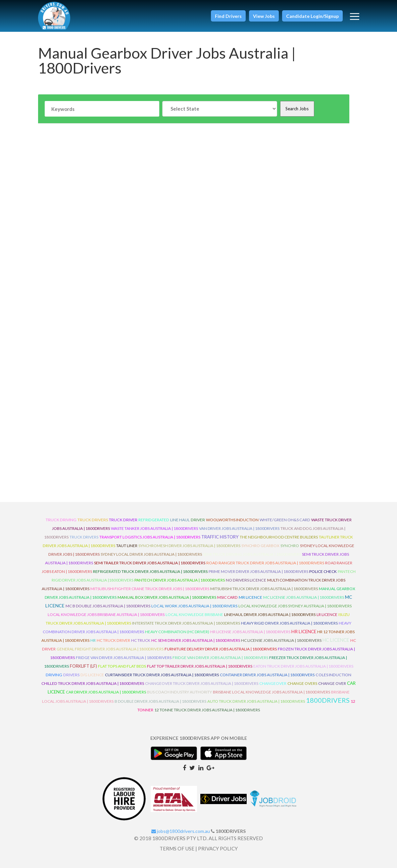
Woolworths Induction (232, 520)
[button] (228, 16)
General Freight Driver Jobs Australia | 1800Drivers (110, 649)
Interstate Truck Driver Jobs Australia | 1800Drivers (186, 623)
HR (93, 640)
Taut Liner (127, 546)
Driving (54, 675)
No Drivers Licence (246, 580)
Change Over (332, 683)
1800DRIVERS (328, 700)
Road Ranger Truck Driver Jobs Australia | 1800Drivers (265, 563)
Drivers (71, 675)
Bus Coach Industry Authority (179, 692)
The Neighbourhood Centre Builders (279, 537)
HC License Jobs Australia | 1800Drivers (281, 640)
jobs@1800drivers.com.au (181, 831)
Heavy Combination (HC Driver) (177, 632)
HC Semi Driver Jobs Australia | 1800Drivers (196, 640)
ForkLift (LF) (83, 666)
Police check (323, 571)
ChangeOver (273, 683)
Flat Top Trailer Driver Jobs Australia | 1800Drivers (200, 666)
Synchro (290, 546)
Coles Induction (333, 675)
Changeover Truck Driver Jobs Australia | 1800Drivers (202, 683)
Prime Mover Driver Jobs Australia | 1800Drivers (258, 571)
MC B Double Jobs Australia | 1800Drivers (108, 606)
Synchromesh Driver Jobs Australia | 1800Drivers (189, 546)
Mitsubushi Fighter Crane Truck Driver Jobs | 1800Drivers (150, 589)
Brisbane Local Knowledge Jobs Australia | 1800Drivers (272, 692)
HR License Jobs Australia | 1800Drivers (250, 632)
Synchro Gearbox (260, 546)
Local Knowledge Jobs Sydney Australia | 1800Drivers (295, 606)
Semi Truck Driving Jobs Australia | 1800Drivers (252, 554)
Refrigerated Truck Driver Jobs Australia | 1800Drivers (150, 571)
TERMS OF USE (177, 848)
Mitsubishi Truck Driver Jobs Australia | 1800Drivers (264, 589)
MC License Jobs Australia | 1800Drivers (304, 597)
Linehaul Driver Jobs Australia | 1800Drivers (270, 614)
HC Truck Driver (113, 640)
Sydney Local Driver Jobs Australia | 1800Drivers (151, 554)
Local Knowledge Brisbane (194, 614)
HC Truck (141, 640)
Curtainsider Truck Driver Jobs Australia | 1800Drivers (162, 675)
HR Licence (304, 631)
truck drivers (93, 520)
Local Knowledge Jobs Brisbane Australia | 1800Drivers (106, 614)
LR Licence (327, 614)
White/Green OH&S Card (285, 520)
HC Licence (336, 640)
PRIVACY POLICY (218, 848)
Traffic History (220, 537)
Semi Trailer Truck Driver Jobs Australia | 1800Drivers (150, 563)
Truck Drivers (84, 537)
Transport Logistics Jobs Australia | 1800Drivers (150, 537)
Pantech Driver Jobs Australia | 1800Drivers (180, 580)
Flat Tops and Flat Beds (122, 666)
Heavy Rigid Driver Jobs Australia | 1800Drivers (289, 623)
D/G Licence (92, 675)
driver (198, 520)
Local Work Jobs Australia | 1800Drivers (194, 606)
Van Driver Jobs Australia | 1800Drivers (239, 528)
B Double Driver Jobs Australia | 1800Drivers (160, 701)
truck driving (61, 520)
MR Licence (250, 597)
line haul (180, 520)
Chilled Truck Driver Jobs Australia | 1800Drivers (93, 683)
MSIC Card (227, 597)
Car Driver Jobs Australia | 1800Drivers (106, 692)
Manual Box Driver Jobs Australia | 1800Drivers (167, 597)
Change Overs (302, 683)
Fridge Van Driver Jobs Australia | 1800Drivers (124, 658)
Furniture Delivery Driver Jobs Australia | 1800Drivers (221, 649)
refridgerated (154, 520)
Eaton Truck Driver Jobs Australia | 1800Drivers (303, 666)
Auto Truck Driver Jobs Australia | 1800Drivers (256, 701)
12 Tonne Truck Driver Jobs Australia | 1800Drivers (207, 710)
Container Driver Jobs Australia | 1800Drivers (267, 675)
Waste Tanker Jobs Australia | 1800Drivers (154, 528)
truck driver (123, 520)
